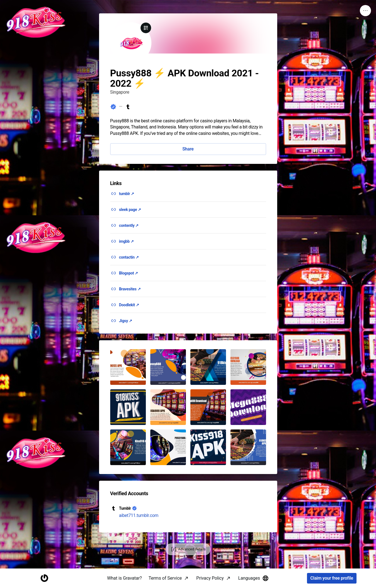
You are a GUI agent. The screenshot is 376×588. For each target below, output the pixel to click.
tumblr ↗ (127, 194)
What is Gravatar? (125, 578)
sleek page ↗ (130, 210)
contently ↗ (129, 225)
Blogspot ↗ (129, 273)
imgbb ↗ (126, 241)
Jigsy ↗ (126, 321)
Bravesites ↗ (130, 289)
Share (188, 149)
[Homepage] (44, 578)
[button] (128, 367)
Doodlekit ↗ (129, 305)
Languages (254, 578)
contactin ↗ (129, 257)
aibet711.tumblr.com (139, 515)
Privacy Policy (210, 578)
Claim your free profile (332, 578)
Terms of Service (165, 578)
